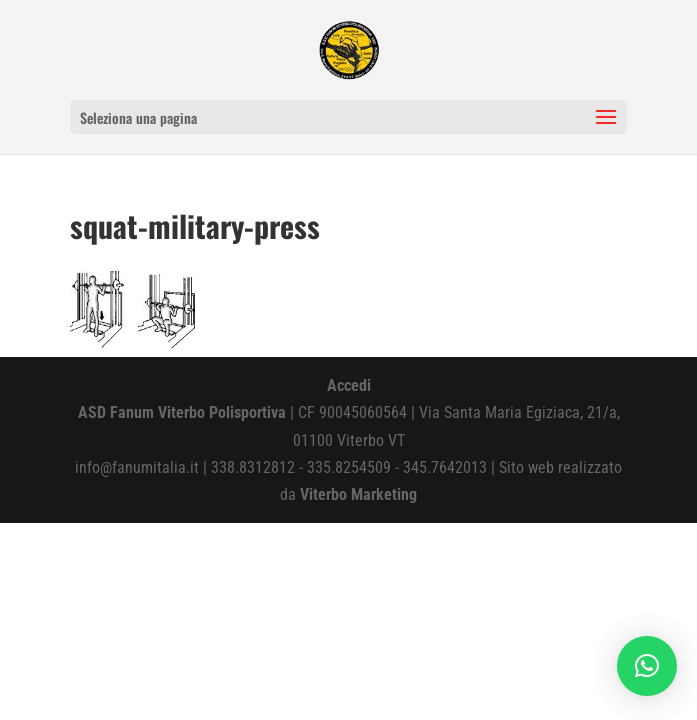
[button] (647, 666)
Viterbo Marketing (358, 494)
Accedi (349, 385)
